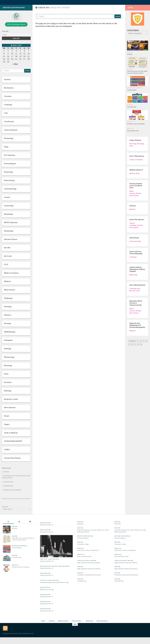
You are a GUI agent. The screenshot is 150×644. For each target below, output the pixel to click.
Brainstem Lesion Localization (12, 491)
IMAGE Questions (45, 524)
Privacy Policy (76, 632)
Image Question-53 (47, 587)
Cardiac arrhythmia (136, 161)
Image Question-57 (47, 533)
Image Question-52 (47, 608)
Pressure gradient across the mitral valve (136, 187)
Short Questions (102, 632)
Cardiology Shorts (83, 562)
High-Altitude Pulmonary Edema (89, 564)
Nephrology (133, 276)
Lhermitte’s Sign (8, 487)
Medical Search (63, 632)
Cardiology (133, 258)
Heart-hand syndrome (137, 286)
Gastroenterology (135, 242)
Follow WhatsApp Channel (16, 25)
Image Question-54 (47, 580)
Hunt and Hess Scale (133, 132)
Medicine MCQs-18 (136, 171)
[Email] (16, 36)
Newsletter (90, 632)
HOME (130, 9)
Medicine (130, 53)
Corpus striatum (135, 141)
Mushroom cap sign (47, 601)
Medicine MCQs (138, 89)
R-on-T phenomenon (137, 157)
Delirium (6, 473)
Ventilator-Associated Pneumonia (89, 576)
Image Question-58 (47, 526)
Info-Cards (136, 292)
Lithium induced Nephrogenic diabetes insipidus (137, 270)
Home (43, 632)
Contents (52, 632)
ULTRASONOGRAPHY (64, 577)
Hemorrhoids (134, 239)
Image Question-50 (47, 622)
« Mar (15, 65)
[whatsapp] (16, 16)
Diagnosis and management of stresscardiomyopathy (137, 326)
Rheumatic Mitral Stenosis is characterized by (136, 304)
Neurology (130, 123)
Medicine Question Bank (14, 9)
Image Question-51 (47, 615)
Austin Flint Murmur (137, 221)
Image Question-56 (47, 572)
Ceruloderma (82, 582)
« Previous (132, 342)
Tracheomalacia (8, 483)
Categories (5, 508)
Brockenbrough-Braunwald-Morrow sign (54, 594)
